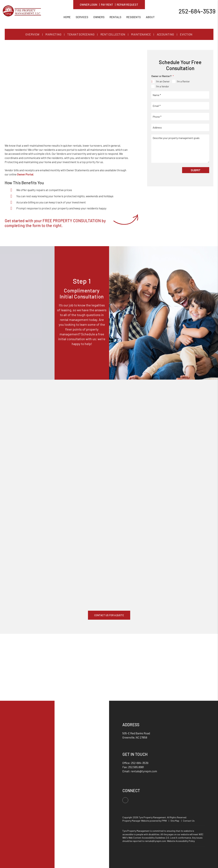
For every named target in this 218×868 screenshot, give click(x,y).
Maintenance (141, 34)
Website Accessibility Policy (181, 841)
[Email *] (180, 106)
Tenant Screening (81, 34)
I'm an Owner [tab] (163, 81)
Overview (32, 34)
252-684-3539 (197, 11)
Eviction (186, 34)
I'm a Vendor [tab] (162, 86)
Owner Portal (25, 174)
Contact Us (189, 821)
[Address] (180, 127)
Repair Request (127, 4)
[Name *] (180, 95)
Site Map (175, 821)
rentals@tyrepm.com (144, 771)
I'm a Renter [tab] (183, 81)
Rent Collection (113, 34)
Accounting (165, 34)
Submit (196, 170)
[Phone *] (180, 117)
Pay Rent (107, 4)
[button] (125, 800)
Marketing (53, 34)
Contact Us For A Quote (109, 615)
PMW (164, 821)
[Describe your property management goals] (180, 149)
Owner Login (89, 4)
